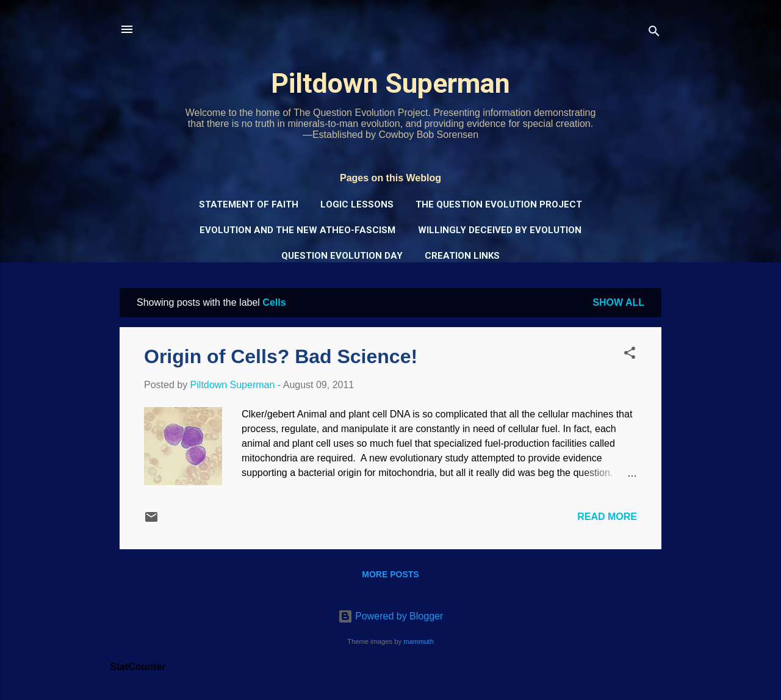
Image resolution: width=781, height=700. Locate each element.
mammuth (419, 641)
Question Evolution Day (342, 256)
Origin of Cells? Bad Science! (281, 356)
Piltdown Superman (390, 83)
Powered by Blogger (391, 616)
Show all (618, 302)
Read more (607, 517)
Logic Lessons (357, 204)
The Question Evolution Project (499, 204)
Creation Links (462, 256)
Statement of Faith (249, 204)
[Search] (654, 33)
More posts (390, 574)
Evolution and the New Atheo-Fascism (297, 230)
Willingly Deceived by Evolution (500, 230)
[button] (630, 355)
